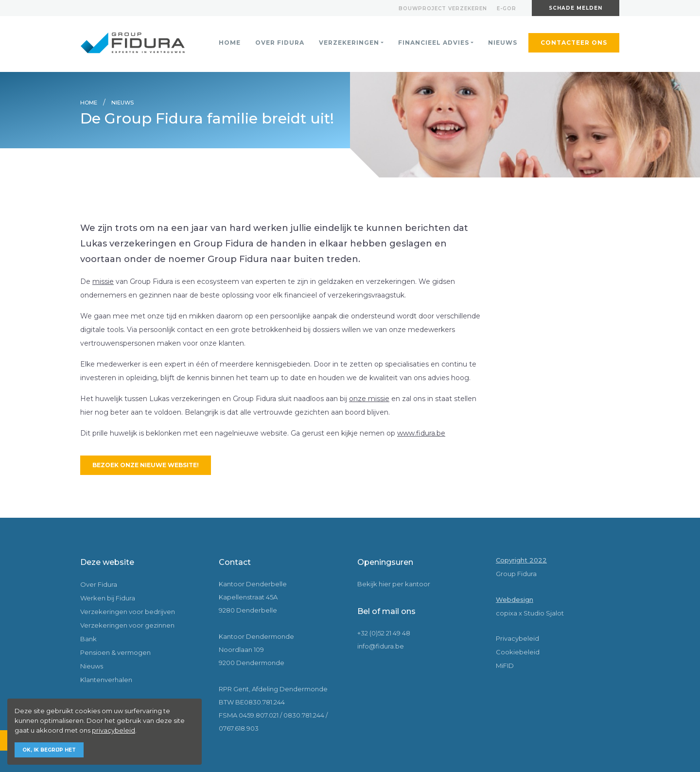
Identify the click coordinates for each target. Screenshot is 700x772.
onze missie (369, 399)
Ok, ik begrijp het (49, 750)
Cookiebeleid (518, 652)
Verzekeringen (349, 43)
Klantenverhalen (106, 680)
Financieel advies (434, 43)
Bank (88, 639)
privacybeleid (114, 730)
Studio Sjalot (544, 613)
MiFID (505, 666)
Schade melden (576, 8)
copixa (507, 613)
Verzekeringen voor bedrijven (128, 612)
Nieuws (503, 43)
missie (103, 281)
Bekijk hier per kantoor (394, 584)
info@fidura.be (381, 646)
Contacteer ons (574, 43)
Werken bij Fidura (108, 598)
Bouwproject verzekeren (443, 9)
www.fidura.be (421, 433)
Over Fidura (280, 43)
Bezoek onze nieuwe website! (146, 465)
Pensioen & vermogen (115, 652)
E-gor (507, 9)
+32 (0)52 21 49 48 (384, 633)
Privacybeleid (517, 638)
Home (230, 43)
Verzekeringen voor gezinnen (127, 625)
